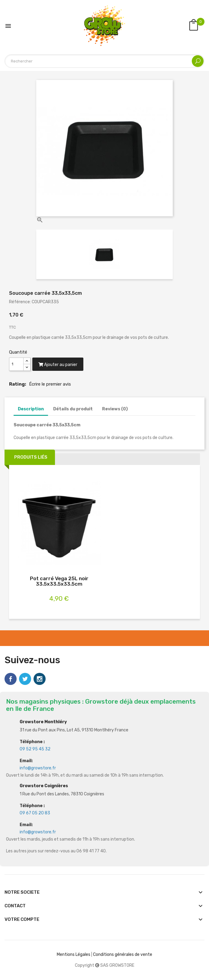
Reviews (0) (115, 409)
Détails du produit (73, 409)
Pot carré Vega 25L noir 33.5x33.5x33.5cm (59, 581)
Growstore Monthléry (43, 722)
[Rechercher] (104, 61)
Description (31, 409)
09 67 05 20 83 (35, 813)
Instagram (40, 679)
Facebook (11, 679)
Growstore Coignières (44, 786)
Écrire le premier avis (50, 384)
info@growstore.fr (38, 768)
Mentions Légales (74, 955)
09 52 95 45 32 (35, 749)
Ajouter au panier (58, 365)
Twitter (25, 679)
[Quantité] (16, 364)
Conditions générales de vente (123, 955)
